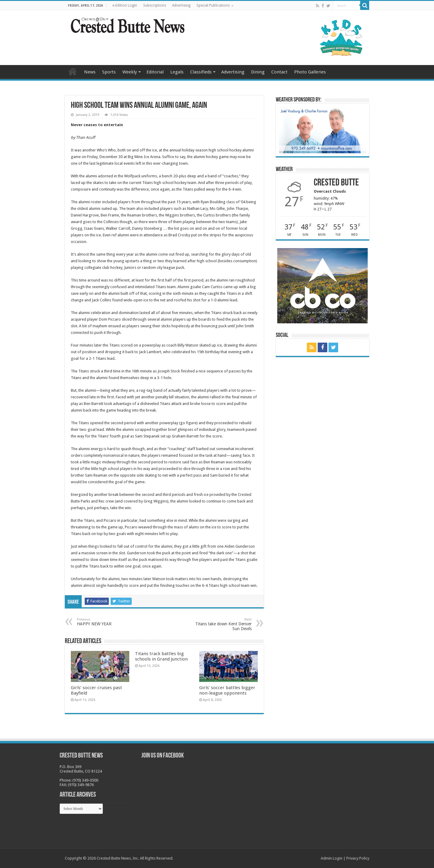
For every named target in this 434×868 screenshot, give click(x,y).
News (90, 72)
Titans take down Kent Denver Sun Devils (221, 624)
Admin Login (332, 858)
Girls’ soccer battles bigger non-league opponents (227, 690)
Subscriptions (155, 5)
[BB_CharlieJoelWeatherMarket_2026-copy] (322, 130)
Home (73, 71)
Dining (258, 72)
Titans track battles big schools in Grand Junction (161, 656)
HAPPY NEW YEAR (108, 622)
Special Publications (213, 5)
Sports (109, 72)
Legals (177, 72)
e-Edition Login (125, 5)
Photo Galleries (310, 72)
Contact (279, 72)
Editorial (155, 72)
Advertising (181, 5)
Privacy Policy (358, 858)
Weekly (130, 72)
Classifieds (201, 72)
